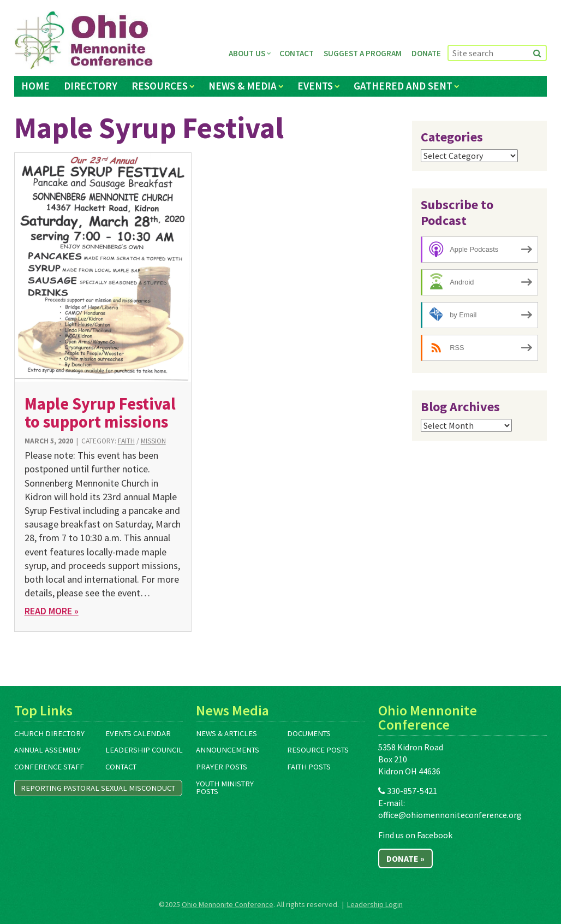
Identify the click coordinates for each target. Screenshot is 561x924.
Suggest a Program (363, 53)
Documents (309, 733)
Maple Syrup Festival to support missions (100, 413)
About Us (247, 53)
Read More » (52, 611)
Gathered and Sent (403, 86)
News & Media (243, 86)
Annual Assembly (47, 750)
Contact (297, 53)
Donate (426, 53)
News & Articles (226, 733)
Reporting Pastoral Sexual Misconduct (98, 788)
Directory (91, 86)
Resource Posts (318, 750)
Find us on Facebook (415, 835)
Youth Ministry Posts (225, 788)
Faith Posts (309, 767)
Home (35, 86)
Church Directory (49, 733)
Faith (126, 441)
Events (315, 86)
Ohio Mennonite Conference (228, 904)
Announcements (228, 750)
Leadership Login (375, 904)
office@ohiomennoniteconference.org (450, 815)
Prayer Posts (222, 767)
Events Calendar (138, 733)
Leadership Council (144, 750)
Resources (160, 86)
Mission (153, 441)
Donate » (405, 858)
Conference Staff (49, 767)
